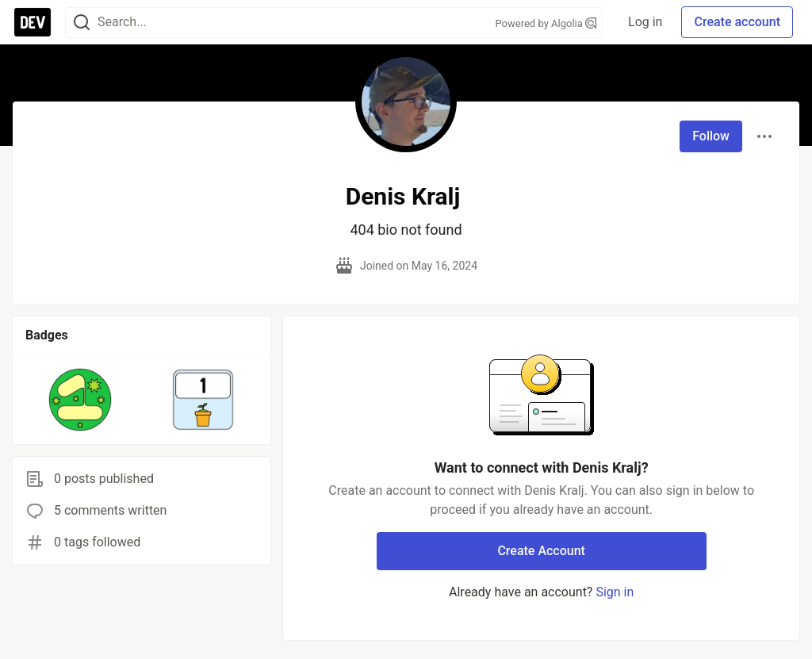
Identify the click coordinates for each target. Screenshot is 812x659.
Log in (645, 22)
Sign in (615, 592)
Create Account (541, 551)
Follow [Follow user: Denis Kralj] (711, 136)
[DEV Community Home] (33, 22)
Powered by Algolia (546, 23)
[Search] (82, 23)
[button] (80, 400)
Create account (737, 22)
